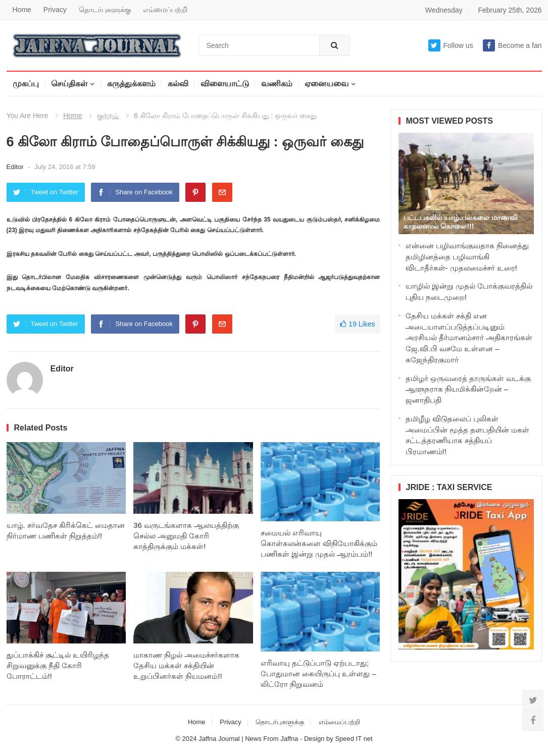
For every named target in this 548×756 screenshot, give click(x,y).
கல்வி (178, 84)
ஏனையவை (327, 84)
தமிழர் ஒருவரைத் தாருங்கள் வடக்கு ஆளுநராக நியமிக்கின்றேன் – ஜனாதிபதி (468, 389)
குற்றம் (108, 116)
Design (315, 739)
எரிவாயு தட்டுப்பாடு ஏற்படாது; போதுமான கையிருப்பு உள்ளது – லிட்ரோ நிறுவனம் (318, 673)
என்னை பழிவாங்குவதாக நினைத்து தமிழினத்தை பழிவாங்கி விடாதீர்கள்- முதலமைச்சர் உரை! (467, 257)
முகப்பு (26, 84)
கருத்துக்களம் (131, 84)
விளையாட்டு (225, 84)
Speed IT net (354, 739)
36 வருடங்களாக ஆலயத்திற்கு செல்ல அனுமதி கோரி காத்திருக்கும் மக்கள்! (186, 536)
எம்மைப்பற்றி (165, 10)
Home (22, 10)
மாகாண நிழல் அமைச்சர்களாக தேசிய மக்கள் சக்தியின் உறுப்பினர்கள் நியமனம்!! (186, 665)
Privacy (55, 10)
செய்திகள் (69, 84)
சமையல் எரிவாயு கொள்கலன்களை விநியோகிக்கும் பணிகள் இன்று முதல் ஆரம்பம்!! (319, 543)
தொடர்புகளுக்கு (105, 10)
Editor (16, 167)
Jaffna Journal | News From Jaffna (248, 739)
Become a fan (512, 45)
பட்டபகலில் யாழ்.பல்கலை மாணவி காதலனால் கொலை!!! (461, 222)
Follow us (451, 45)
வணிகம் (277, 84)
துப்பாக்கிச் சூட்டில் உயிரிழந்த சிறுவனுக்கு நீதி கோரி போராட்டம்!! (58, 665)
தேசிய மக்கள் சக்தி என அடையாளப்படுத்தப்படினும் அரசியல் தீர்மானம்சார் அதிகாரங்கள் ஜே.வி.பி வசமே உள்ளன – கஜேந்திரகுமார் (469, 338)
